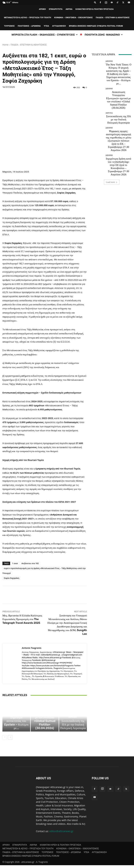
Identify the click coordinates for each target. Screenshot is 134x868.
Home (5, 45)
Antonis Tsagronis (32, 648)
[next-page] (10, 740)
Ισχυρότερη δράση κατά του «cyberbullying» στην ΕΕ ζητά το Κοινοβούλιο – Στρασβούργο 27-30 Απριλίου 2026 (118, 131)
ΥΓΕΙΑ (46, 26)
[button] (95, 2)
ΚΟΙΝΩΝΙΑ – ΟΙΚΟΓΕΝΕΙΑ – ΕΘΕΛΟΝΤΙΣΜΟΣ (73, 18)
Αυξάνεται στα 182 (30, 563)
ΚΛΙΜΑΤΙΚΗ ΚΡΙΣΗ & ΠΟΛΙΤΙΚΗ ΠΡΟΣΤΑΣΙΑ (95, 9)
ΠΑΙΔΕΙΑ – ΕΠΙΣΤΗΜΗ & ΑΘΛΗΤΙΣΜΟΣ (113, 18)
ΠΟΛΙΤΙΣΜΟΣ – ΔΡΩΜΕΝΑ (29, 26)
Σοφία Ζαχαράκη (12, 578)
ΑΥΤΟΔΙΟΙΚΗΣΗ (59, 26)
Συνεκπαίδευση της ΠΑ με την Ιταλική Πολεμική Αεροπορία (73, 730)
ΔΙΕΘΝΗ (16, 719)
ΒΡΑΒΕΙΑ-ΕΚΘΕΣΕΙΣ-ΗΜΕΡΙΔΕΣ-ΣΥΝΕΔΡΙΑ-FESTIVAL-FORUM (96, 26)
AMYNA (69, 9)
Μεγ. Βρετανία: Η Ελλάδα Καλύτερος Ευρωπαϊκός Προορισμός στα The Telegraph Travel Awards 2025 (22, 619)
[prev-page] (5, 740)
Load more (112, 142)
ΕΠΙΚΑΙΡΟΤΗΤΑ (56, 9)
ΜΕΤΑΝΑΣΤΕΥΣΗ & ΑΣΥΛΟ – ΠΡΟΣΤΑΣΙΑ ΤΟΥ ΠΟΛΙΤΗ (28, 18)
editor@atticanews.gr (61, 834)
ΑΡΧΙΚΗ (42, 9)
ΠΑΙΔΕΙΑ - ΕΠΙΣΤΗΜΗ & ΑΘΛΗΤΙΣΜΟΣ (29, 45)
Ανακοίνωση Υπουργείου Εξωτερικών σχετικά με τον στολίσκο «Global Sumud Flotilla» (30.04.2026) (45, 728)
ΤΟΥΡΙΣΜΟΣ (9, 26)
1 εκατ (15, 563)
